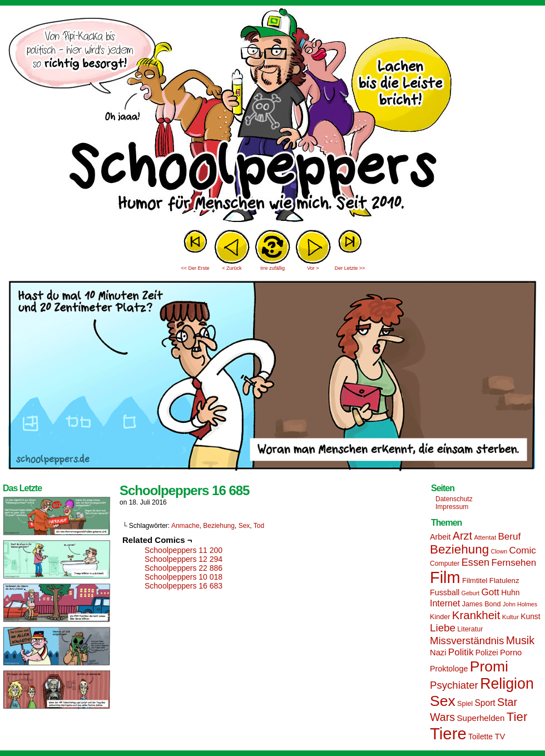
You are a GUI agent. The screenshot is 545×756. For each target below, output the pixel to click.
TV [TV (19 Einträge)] (500, 737)
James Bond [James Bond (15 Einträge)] (482, 604)
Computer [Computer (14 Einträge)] (445, 564)
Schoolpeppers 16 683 (184, 586)
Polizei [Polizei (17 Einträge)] (487, 653)
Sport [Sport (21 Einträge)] (485, 703)
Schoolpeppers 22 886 (184, 568)
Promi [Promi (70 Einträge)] (489, 666)
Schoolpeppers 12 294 (184, 559)
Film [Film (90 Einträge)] (445, 577)
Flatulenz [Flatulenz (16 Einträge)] (504, 580)
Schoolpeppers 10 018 (184, 577)
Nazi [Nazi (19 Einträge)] (438, 653)
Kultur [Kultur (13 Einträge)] (511, 617)
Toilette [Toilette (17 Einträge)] (480, 737)
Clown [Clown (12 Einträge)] (499, 551)
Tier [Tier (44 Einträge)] (517, 717)
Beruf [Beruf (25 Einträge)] (509, 537)
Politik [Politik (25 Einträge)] (461, 652)
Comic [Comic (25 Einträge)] (522, 550)
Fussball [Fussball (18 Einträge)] (445, 592)
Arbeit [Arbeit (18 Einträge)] (440, 537)
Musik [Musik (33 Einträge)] (520, 640)
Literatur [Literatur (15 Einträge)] (470, 629)
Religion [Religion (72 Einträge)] (507, 684)
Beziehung (219, 526)
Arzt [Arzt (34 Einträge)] (462, 536)
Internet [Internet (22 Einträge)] (445, 603)
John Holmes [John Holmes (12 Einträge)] (520, 604)
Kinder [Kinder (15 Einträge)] (440, 617)
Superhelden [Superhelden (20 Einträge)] (480, 718)
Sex (244, 526)
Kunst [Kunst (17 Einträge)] (530, 616)
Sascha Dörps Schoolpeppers (272, 117)
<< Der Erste (195, 268)
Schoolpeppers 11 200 (184, 550)
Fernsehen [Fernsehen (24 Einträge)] (514, 563)
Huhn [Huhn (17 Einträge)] (510, 592)
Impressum (452, 507)
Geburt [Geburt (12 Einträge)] (471, 593)
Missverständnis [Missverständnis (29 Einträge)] (467, 641)
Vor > (313, 268)
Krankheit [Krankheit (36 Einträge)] (476, 615)
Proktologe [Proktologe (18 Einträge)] (449, 669)
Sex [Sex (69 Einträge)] (443, 701)
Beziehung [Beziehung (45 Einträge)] (459, 549)
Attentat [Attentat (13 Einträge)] (485, 537)
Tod (259, 526)
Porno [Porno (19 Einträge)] (511, 653)
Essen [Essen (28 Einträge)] (475, 562)
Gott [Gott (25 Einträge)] (490, 592)
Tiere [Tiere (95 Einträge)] (448, 733)
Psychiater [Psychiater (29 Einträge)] (454, 685)
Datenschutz (454, 499)
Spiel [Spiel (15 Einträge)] (465, 704)
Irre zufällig (272, 268)
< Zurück (232, 268)
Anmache (185, 526)
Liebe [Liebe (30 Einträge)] (443, 628)
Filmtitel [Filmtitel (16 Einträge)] (475, 580)
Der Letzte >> (350, 268)
